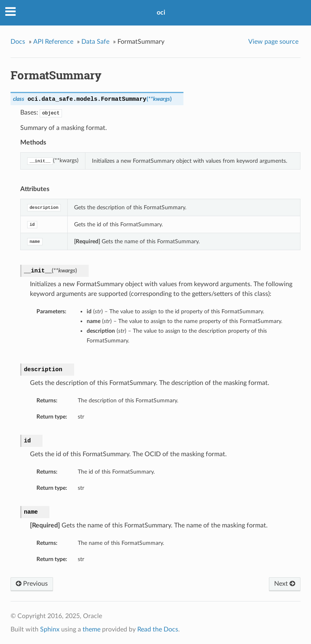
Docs (18, 42)
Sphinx (50, 629)
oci (161, 13)
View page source (273, 42)
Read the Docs (158, 629)
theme (92, 629)
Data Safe (95, 42)
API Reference (53, 42)
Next (285, 584)
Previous (32, 584)
